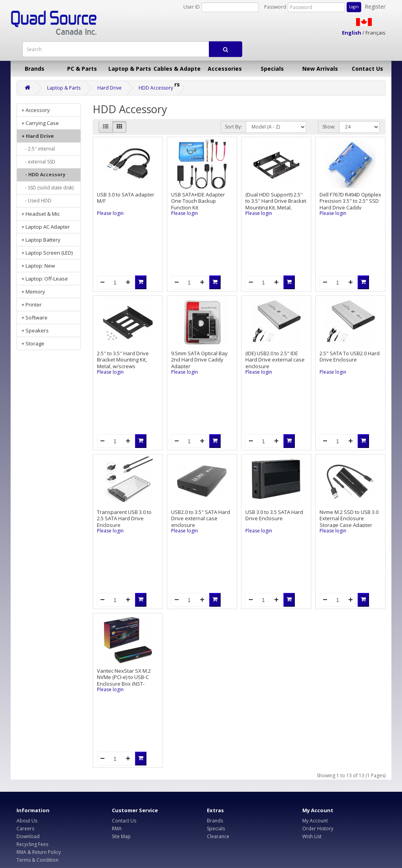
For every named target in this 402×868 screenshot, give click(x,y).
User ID (192, 7)
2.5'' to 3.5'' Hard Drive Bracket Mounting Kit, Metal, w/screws (123, 360)
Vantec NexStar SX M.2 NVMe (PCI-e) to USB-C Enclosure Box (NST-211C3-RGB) (124, 681)
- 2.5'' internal (38, 149)
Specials (272, 69)
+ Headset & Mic (41, 214)
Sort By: (233, 127)
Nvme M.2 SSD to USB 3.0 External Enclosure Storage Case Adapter (349, 518)
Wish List (312, 836)
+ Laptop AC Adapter (46, 227)
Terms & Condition (37, 860)
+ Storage (33, 343)
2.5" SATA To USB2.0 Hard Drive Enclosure (350, 357)
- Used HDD (37, 201)
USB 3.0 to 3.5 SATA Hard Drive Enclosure (274, 515)
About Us (27, 821)
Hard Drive (110, 88)
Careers (25, 829)
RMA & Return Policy (39, 852)
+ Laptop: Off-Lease (45, 279)
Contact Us (367, 69)
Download (28, 836)
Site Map (121, 836)
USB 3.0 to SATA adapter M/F (126, 198)
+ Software (35, 317)
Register (375, 6)
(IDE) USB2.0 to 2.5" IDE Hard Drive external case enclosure (275, 360)
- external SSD (38, 162)
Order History (318, 829)
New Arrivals (320, 69)
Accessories (225, 69)
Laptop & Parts (130, 69)
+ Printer (32, 305)
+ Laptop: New (38, 266)
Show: (329, 127)
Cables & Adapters (177, 71)
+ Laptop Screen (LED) (47, 253)
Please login (110, 213)
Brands (35, 69)
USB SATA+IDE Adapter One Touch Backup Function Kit (198, 201)
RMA (117, 829)
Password (275, 7)
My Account (315, 821)
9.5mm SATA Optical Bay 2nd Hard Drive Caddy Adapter (199, 360)
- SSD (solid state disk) (48, 188)
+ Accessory (36, 110)
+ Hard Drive (38, 136)
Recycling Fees (32, 844)
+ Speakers (35, 330)
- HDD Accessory (44, 175)
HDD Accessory (156, 88)
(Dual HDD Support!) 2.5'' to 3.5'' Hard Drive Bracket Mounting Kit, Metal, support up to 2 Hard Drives (276, 207)
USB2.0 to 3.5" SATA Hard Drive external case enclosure (201, 518)
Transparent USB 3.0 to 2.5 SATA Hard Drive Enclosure (124, 518)
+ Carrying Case (40, 123)
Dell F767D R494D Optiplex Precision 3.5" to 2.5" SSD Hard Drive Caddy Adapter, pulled (350, 204)
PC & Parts (82, 69)
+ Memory (33, 292)
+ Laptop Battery (41, 240)
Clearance (218, 836)
